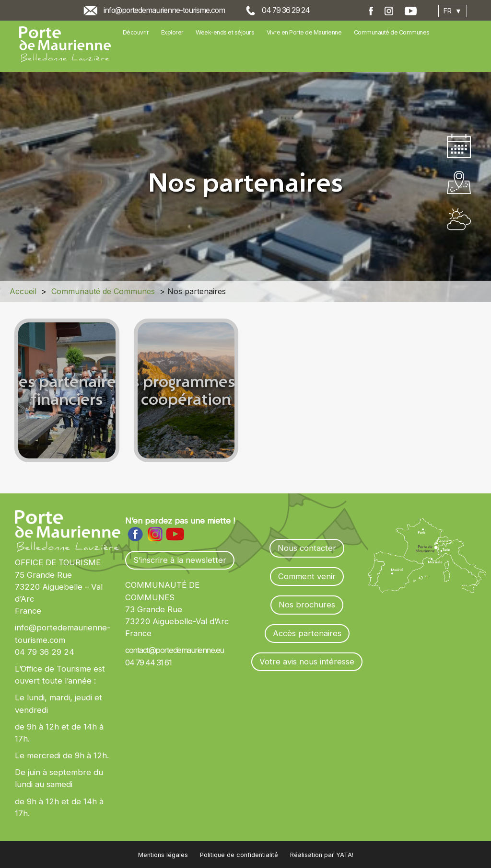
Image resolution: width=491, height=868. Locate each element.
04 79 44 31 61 (148, 662)
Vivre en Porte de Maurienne (304, 32)
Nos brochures (307, 605)
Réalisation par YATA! (322, 855)
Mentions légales (163, 855)
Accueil (23, 291)
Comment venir (307, 576)
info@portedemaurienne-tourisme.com (164, 10)
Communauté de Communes (392, 32)
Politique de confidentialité (239, 855)
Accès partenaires (307, 633)
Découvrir (136, 32)
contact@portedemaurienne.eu (175, 650)
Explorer (172, 32)
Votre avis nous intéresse (307, 662)
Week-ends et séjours (225, 32)
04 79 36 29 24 (286, 10)
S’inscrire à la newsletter (180, 560)
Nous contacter (307, 548)
